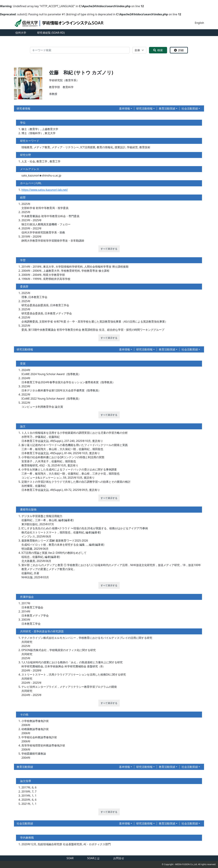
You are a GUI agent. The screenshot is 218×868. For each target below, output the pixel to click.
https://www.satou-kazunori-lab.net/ (45, 190)
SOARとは (93, 858)
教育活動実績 (167, 108)
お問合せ (119, 858)
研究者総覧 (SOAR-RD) (51, 33)
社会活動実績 (190, 108)
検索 (158, 50)
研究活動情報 (144, 108)
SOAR (70, 858)
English (199, 23)
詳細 (179, 50)
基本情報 (124, 108)
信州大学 (21, 33)
